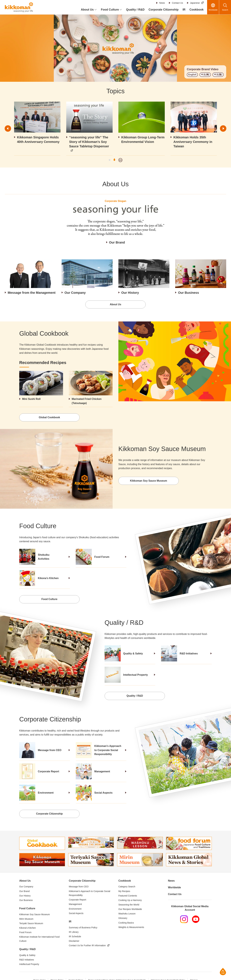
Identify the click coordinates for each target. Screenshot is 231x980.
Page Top (223, 971)
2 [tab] (114, 160)
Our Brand (117, 242)
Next (223, 128)
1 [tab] (110, 160)
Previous (8, 128)
